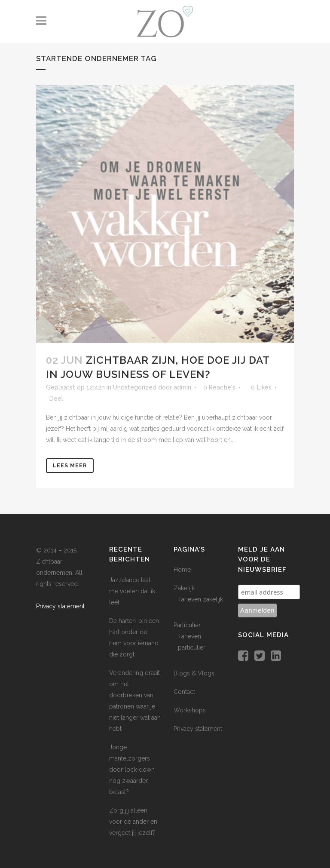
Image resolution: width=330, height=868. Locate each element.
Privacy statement (60, 606)
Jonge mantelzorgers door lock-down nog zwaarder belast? (132, 770)
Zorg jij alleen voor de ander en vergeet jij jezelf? (133, 822)
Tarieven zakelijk (200, 599)
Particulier (187, 625)
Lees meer (70, 466)
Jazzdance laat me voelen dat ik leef (132, 591)
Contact (184, 692)
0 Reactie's (219, 387)
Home (182, 570)
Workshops (190, 710)
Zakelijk (184, 588)
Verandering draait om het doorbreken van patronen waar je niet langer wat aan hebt (135, 701)
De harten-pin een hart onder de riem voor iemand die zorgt (134, 638)
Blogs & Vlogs (194, 673)
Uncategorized (135, 387)
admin (182, 387)
